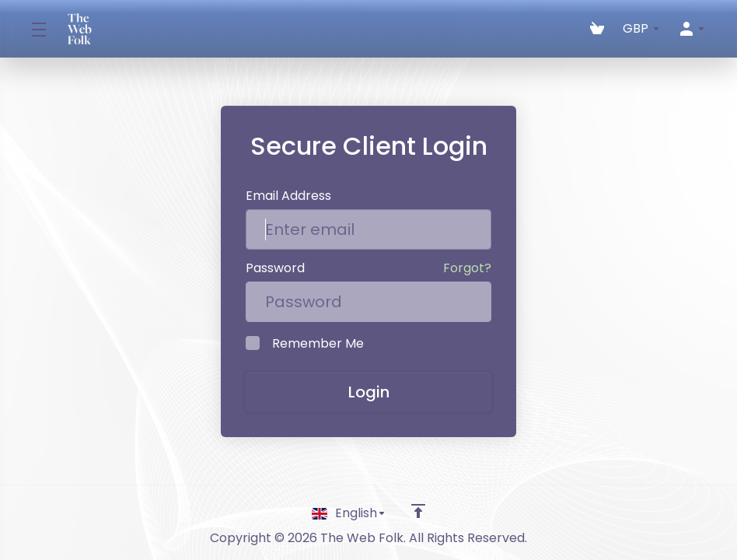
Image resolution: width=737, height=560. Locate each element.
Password (275, 268)
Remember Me (305, 343)
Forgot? (467, 268)
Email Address (288, 196)
